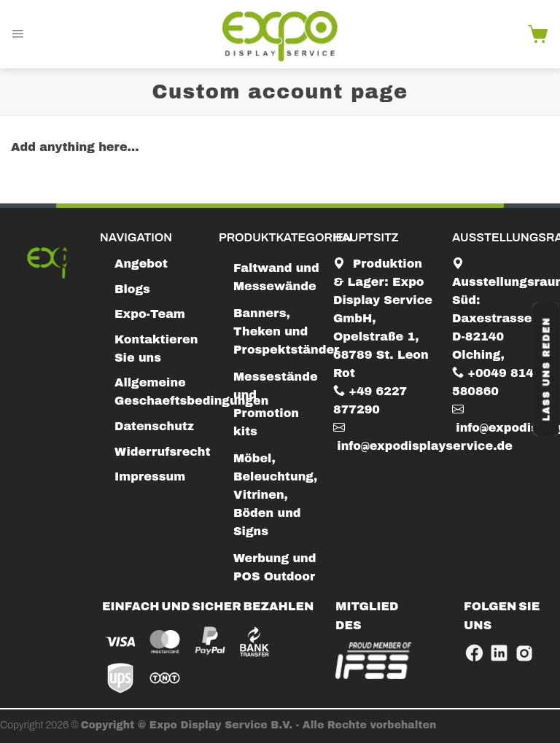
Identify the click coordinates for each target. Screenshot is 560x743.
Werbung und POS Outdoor (275, 567)
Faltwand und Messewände (276, 277)
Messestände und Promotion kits (276, 404)
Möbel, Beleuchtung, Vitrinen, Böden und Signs (275, 495)
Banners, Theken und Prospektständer (286, 331)
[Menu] (17, 34)
